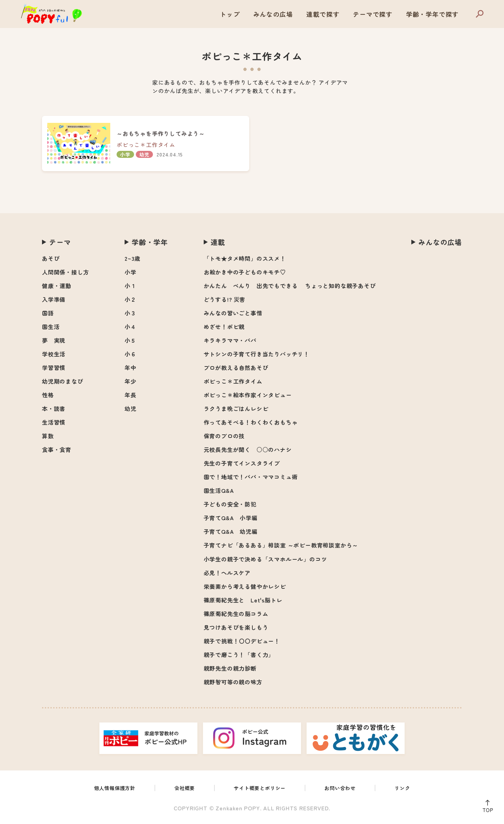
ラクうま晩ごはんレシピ (236, 408)
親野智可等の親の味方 (233, 682)
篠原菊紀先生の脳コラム (236, 614)
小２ (131, 299)
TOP (486, 808)
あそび (51, 258)
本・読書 (54, 408)
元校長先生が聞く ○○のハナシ (248, 449)
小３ (131, 313)
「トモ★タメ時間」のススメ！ (245, 258)
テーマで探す (373, 14)
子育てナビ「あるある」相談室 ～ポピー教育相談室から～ (281, 545)
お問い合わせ (347, 789)
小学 (131, 272)
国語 (48, 313)
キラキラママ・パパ (230, 340)
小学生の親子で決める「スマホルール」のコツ (265, 559)
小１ (131, 286)
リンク (412, 789)
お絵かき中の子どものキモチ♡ (245, 272)
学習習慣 (54, 368)
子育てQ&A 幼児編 (231, 531)
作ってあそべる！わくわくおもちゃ (251, 422)
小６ (131, 354)
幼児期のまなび (63, 381)
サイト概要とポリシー (261, 789)
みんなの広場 (273, 14)
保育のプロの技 (224, 436)
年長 (131, 395)
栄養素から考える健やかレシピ (245, 586)
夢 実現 (54, 340)
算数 (48, 436)
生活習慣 (54, 422)
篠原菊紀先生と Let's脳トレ (243, 600)
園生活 (51, 327)
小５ (131, 340)
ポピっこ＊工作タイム (233, 381)
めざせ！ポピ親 (224, 327)
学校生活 (54, 354)
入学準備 (54, 299)
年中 (131, 368)
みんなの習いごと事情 (233, 313)
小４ (131, 327)
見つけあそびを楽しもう (236, 627)
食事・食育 (57, 449)
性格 (48, 395)
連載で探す (323, 14)
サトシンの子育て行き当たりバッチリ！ (257, 354)
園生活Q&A (219, 490)
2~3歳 (132, 258)
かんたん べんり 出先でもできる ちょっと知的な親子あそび (290, 286)
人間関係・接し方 (65, 272)
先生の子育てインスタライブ (242, 463)
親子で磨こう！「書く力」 (239, 655)
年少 (131, 381)
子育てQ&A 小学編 (231, 518)
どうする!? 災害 (225, 299)
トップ (230, 14)
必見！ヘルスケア (227, 573)
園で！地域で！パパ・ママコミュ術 (251, 477)
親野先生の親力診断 (230, 668)
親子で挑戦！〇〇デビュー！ (242, 641)
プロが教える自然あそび (236, 368)
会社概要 (181, 789)
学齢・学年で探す (432, 14)
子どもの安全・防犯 (230, 504)
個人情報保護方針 (107, 789)
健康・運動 (57, 286)
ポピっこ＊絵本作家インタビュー (248, 395)
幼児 (131, 408)
